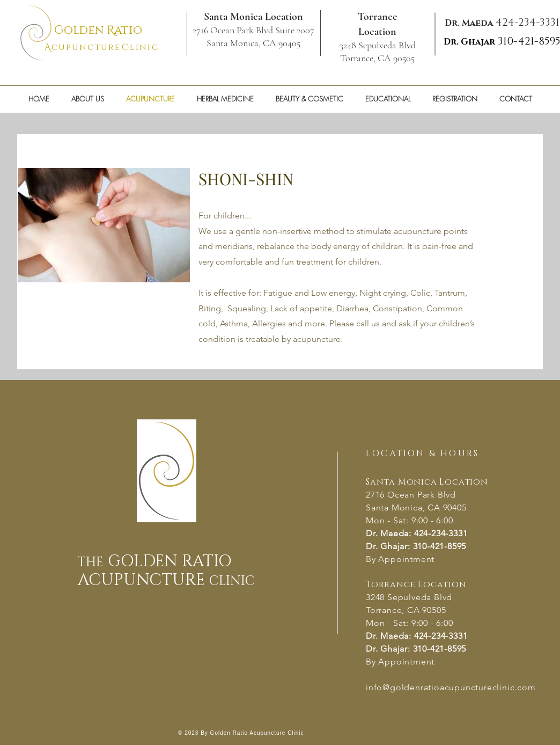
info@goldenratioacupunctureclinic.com (451, 687)
